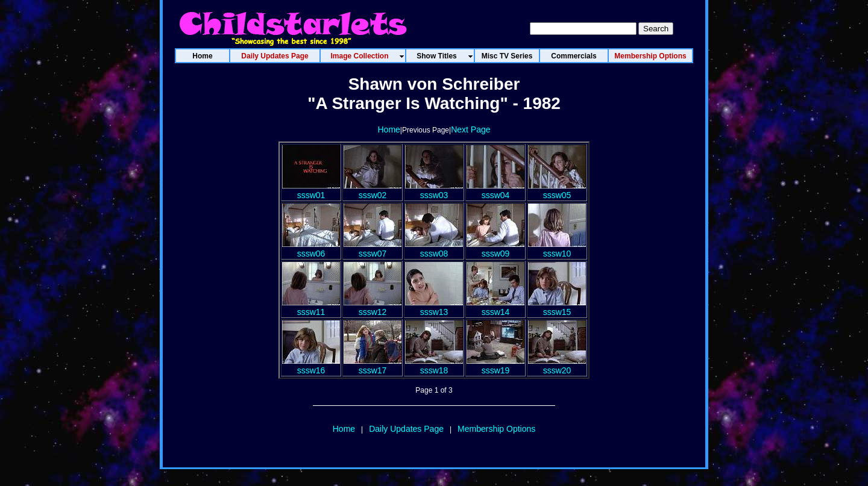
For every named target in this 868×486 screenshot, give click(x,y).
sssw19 (495, 366)
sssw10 (557, 249)
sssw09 (495, 249)
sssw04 (495, 190)
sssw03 (434, 190)
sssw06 (311, 249)
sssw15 (557, 307)
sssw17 (373, 366)
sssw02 (373, 190)
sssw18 (434, 366)
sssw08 (434, 249)
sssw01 (311, 190)
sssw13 (434, 307)
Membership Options (496, 429)
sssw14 (495, 307)
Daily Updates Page (406, 429)
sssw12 (373, 307)
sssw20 (557, 366)
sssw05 (557, 190)
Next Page (470, 129)
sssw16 (311, 366)
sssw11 (311, 307)
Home (388, 129)
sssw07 (373, 249)
